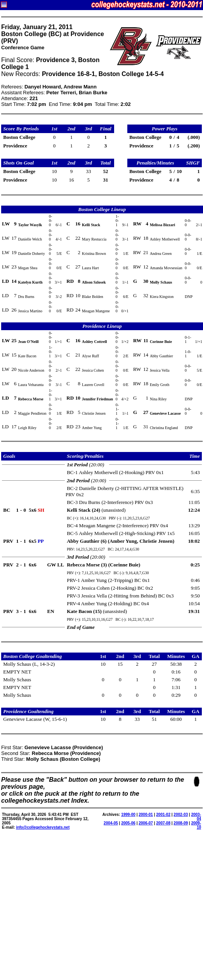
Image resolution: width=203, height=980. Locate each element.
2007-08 (163, 823)
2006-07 (146, 823)
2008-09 (181, 823)
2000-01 (146, 815)
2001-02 (163, 815)
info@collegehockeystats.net (43, 827)
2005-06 (128, 823)
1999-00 (128, 815)
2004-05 (111, 823)
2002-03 (181, 815)
